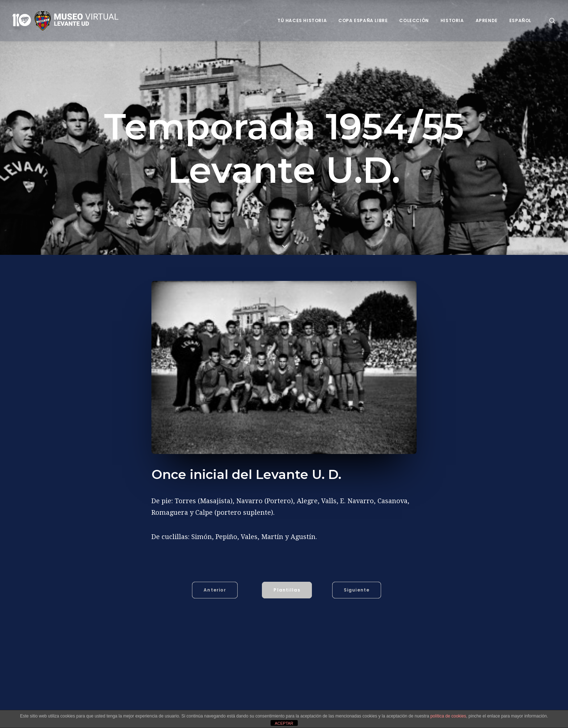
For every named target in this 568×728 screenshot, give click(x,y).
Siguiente (357, 590)
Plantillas (287, 590)
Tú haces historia (302, 20)
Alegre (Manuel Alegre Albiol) (341, 703)
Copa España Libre (363, 20)
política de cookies (448, 716)
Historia (452, 20)
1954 (159, 703)
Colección (414, 20)
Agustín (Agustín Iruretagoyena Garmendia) (244, 703)
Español (520, 20)
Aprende (487, 20)
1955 (178, 703)
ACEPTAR (284, 723)
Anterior (215, 590)
